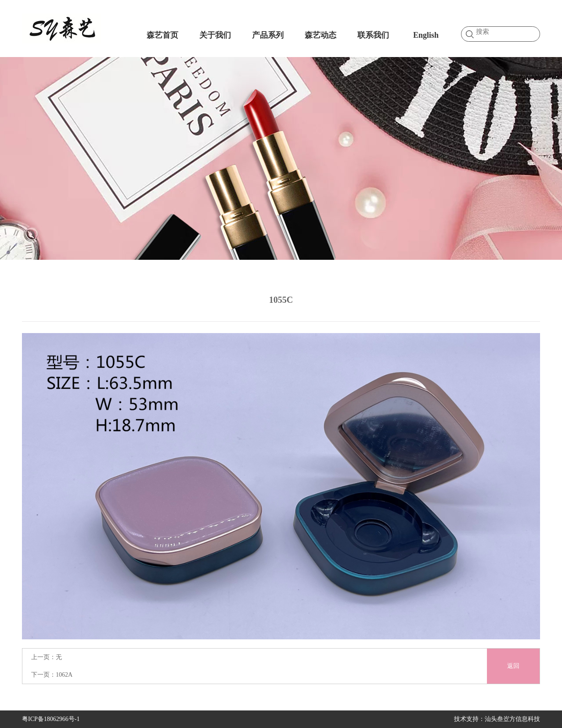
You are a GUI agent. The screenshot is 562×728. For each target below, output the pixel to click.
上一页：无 (47, 657)
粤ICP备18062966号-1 (51, 719)
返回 (513, 666)
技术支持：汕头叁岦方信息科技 (497, 719)
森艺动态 (321, 35)
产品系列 (268, 35)
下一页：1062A (52, 675)
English (426, 35)
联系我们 (373, 35)
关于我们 (215, 35)
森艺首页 (162, 35)
